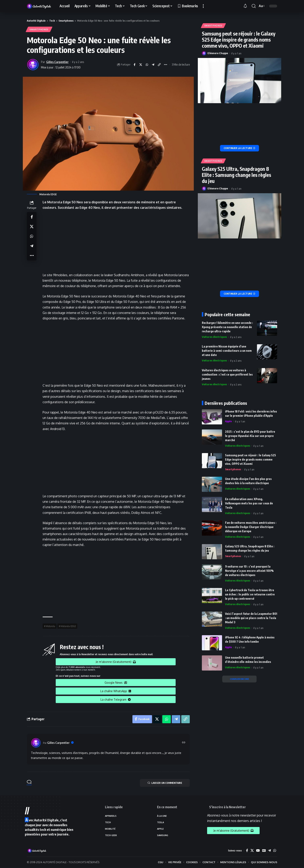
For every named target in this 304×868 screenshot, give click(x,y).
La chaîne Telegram (116, 700)
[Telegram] (269, 851)
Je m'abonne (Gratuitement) (116, 662)
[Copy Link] (159, 65)
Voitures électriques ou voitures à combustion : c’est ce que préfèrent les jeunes (227, 373)
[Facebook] (247, 851)
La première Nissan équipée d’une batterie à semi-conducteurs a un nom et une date (227, 350)
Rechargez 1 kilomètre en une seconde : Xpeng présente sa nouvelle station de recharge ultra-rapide (227, 326)
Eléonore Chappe (218, 52)
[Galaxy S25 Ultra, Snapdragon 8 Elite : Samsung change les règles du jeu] (240, 293)
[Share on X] (140, 65)
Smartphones (66, 21)
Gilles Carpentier (57, 62)
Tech (52, 21)
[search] (254, 6)
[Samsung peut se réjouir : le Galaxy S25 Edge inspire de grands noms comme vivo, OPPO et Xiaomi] (240, 147)
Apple (228, 420)
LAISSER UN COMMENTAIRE (164, 783)
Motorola (50, 626)
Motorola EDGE (68, 626)
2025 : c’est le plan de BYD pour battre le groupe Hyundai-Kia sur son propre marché (250, 435)
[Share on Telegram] (153, 65)
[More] (166, 65)
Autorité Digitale (36, 21)
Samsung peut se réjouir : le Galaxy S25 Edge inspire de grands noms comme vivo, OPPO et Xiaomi (239, 39)
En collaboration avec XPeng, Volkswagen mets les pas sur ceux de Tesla (249, 502)
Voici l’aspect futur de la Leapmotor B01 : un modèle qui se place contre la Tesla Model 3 (251, 617)
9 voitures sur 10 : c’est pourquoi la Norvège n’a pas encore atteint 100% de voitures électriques (249, 570)
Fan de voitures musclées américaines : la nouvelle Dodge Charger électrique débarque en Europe (251, 526)
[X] (252, 851)
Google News (116, 683)
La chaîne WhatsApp (116, 691)
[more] (203, 6)
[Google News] (264, 851)
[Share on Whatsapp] (147, 65)
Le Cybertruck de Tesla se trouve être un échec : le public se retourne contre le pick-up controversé (250, 594)
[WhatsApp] (275, 851)
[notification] (246, 6)
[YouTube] (258, 851)
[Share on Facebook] (134, 65)
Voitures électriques (214, 336)
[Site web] (184, 743)
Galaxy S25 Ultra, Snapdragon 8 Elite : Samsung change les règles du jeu (236, 174)
